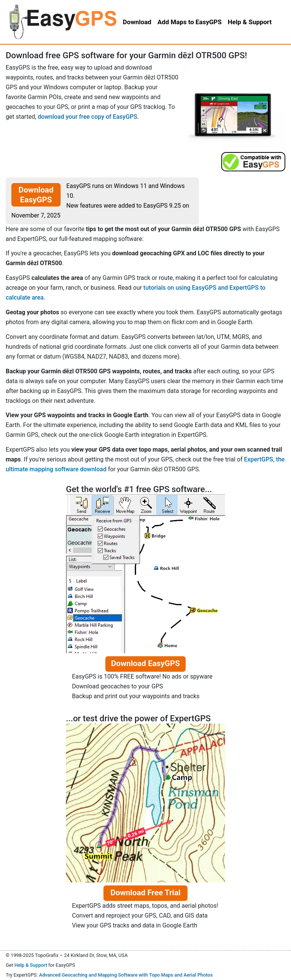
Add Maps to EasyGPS (189, 22)
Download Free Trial (145, 893)
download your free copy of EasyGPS (88, 117)
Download (137, 22)
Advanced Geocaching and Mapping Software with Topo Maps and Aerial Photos (126, 975)
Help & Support (31, 965)
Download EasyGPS (36, 195)
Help (250, 22)
